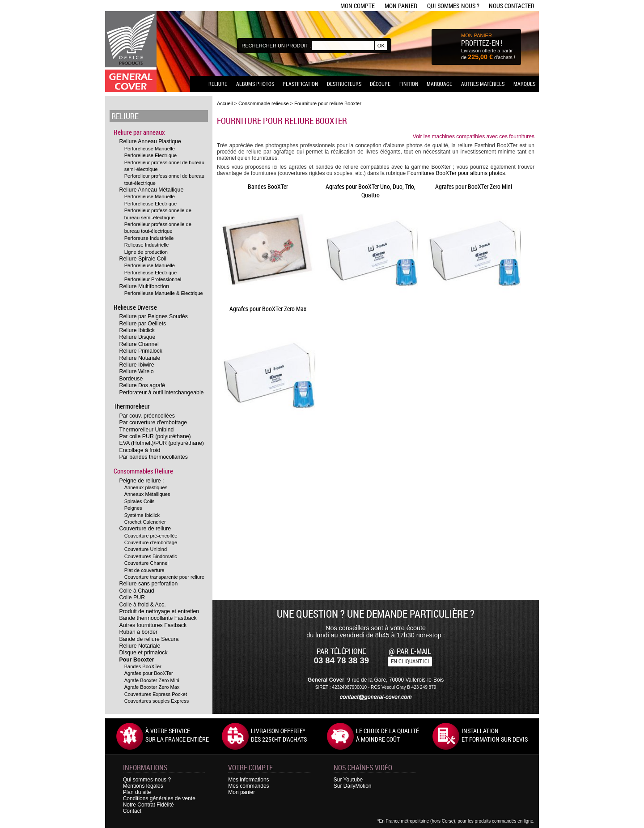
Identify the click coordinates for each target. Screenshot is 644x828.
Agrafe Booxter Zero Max (152, 687)
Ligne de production (146, 252)
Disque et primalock (144, 653)
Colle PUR (132, 598)
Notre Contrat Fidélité (148, 805)
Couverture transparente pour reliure (164, 577)
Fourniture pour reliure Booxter (328, 103)
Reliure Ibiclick (137, 330)
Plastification (300, 84)
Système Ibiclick (142, 515)
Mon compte (358, 6)
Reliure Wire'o (137, 371)
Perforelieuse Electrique (151, 155)
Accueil (225, 103)
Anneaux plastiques (146, 487)
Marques (524, 84)
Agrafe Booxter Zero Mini (152, 680)
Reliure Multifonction (144, 286)
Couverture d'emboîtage (151, 542)
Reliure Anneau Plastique (150, 141)
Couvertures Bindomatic (151, 556)
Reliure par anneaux (139, 132)
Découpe (380, 84)
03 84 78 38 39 (341, 660)
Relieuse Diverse (135, 307)
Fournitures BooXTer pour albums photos (456, 173)
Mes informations (248, 780)
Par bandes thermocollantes (154, 457)
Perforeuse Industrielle (149, 238)
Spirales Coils (140, 501)
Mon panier (401, 6)
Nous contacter (512, 6)
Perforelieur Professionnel (153, 279)
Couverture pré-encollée (151, 536)
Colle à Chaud (137, 591)
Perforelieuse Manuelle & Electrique (164, 293)
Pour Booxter (137, 660)
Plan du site (137, 792)
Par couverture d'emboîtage (153, 423)
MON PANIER (477, 35)
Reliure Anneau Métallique (152, 190)
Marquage (439, 84)
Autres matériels (483, 84)
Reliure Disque (138, 337)
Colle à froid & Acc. (143, 605)
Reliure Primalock (141, 351)
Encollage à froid (140, 450)
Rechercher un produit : (276, 46)
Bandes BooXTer (143, 666)
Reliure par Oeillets (143, 324)
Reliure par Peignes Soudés (154, 316)
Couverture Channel (146, 563)
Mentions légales (143, 786)
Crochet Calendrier (145, 522)
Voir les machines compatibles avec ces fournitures (474, 137)
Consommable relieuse (264, 103)
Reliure (218, 84)
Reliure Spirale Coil (143, 259)
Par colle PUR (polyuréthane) (155, 436)
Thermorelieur (132, 406)
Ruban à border (139, 632)
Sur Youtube (348, 780)
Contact (132, 811)
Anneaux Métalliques (147, 494)
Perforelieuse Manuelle (150, 149)
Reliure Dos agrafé (142, 385)
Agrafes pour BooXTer (149, 673)
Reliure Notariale (140, 358)
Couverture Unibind (146, 549)
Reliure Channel (139, 344)
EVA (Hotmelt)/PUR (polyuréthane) (162, 443)
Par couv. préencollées (147, 416)
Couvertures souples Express (157, 701)
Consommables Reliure (143, 471)
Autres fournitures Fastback (153, 625)
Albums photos (255, 84)
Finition (409, 84)
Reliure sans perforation (149, 584)
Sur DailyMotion (353, 786)
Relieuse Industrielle (147, 245)
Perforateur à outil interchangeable (162, 393)
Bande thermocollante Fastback (158, 618)
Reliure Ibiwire (137, 365)
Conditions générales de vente (159, 798)
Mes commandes (248, 786)
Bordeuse (131, 379)
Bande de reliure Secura (149, 639)
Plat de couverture (144, 570)
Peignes (133, 508)
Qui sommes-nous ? (453, 6)
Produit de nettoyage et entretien (159, 611)
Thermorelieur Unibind (147, 430)
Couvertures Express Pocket (156, 694)
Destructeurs (344, 84)
